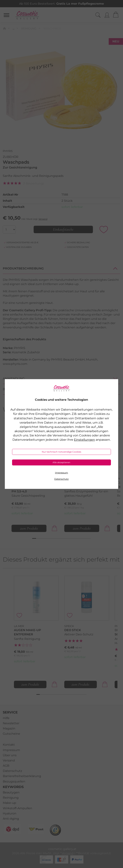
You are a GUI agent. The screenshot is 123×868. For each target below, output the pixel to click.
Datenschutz (61, 479)
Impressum (61, 473)
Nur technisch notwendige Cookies (61, 452)
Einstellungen (84, 440)
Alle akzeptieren (61, 462)
